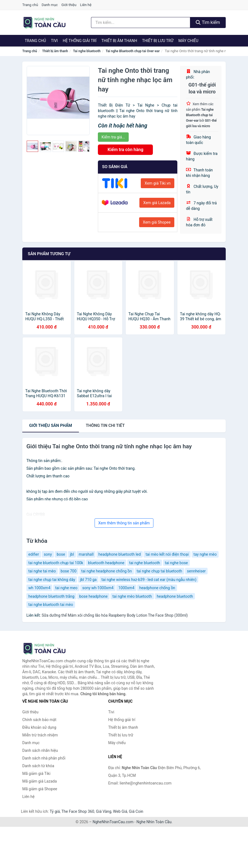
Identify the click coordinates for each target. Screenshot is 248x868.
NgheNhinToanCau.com (113, 822)
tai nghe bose (177, 563)
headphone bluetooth (175, 596)
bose (61, 554)
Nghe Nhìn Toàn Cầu (154, 822)
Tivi (54, 41)
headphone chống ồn (157, 588)
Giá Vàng (104, 811)
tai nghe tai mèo (42, 571)
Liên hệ (86, 5)
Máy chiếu (188, 41)
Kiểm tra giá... (113, 137)
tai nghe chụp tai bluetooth (159, 571)
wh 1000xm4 (39, 588)
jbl (72, 554)
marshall (86, 554)
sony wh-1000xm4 (98, 588)
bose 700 (69, 571)
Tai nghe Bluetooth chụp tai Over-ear (133, 51)
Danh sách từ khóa (38, 766)
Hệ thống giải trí (80, 41)
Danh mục (50, 5)
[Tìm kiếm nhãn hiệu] (141, 23)
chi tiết (105, 425)
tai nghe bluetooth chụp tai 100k (56, 563)
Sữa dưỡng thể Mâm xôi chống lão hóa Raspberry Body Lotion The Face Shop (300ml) (115, 615)
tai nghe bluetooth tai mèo (51, 605)
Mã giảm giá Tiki (36, 774)
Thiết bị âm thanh (119, 41)
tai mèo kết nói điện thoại (167, 554)
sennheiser (196, 571)
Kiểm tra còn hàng (125, 150)
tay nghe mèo (205, 554)
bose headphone (93, 596)
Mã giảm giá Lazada (40, 781)
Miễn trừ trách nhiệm (40, 735)
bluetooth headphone (106, 563)
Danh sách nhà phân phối (44, 758)
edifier (34, 554)
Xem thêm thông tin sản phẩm (124, 523)
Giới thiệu (69, 5)
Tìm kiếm (208, 22)
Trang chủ (30, 5)
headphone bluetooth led (120, 554)
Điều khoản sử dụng (39, 727)
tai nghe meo (66, 588)
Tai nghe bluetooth (87, 51)
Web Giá (120, 811)
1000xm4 (126, 588)
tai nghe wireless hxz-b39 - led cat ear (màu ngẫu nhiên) (149, 580)
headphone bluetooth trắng (51, 596)
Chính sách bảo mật (39, 720)
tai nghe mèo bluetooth (132, 596)
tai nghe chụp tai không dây (52, 580)
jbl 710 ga (88, 580)
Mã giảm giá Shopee (40, 789)
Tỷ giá (55, 811)
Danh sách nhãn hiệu (40, 750)
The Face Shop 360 (78, 811)
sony (48, 554)
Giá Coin (136, 811)
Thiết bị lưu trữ (158, 41)
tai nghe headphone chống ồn (107, 571)
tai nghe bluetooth (145, 563)
